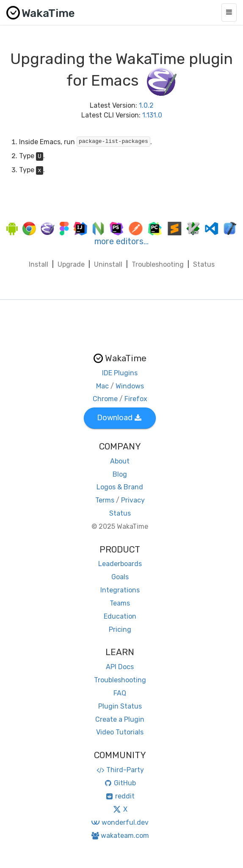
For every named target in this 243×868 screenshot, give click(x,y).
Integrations (120, 590)
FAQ (120, 693)
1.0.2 (146, 105)
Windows (130, 386)
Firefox (136, 399)
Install (39, 264)
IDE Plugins (120, 373)
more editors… (121, 241)
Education (120, 616)
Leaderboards (120, 564)
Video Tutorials (120, 732)
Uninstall (108, 264)
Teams (120, 603)
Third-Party (120, 770)
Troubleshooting (158, 264)
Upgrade (71, 264)
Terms (105, 500)
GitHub (120, 783)
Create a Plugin (120, 719)
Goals (120, 577)
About (120, 461)
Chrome (105, 399)
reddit (120, 796)
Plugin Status (120, 706)
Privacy (133, 500)
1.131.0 (152, 115)
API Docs (120, 667)
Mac (102, 386)
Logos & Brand (120, 487)
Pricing (120, 629)
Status (204, 264)
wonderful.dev (120, 822)
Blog (120, 474)
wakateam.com (120, 836)
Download (119, 418)
